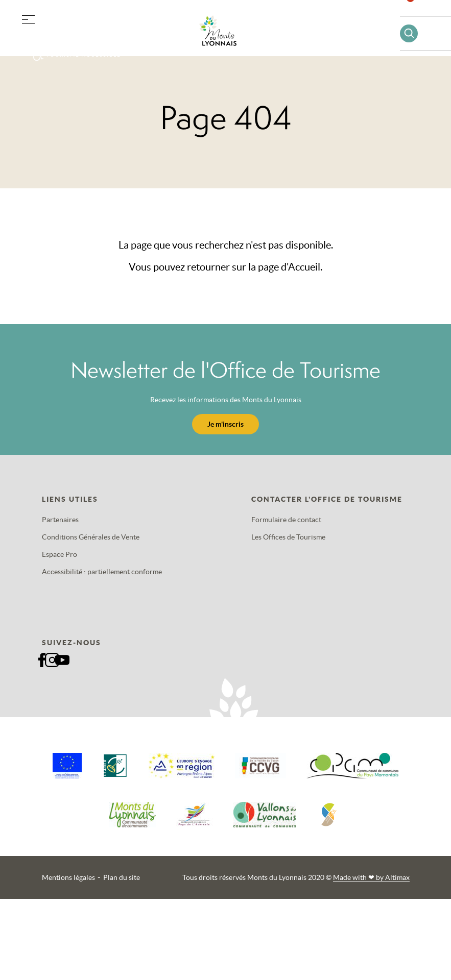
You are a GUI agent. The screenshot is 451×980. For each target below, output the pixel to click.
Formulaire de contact (286, 520)
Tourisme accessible (84, 55)
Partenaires (60, 520)
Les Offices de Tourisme (288, 537)
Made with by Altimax (371, 877)
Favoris (417, 13)
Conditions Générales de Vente (91, 537)
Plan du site (122, 877)
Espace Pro (60, 554)
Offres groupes (81, 35)
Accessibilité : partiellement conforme (102, 572)
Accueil (304, 267)
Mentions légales (68, 877)
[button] (28, 18)
